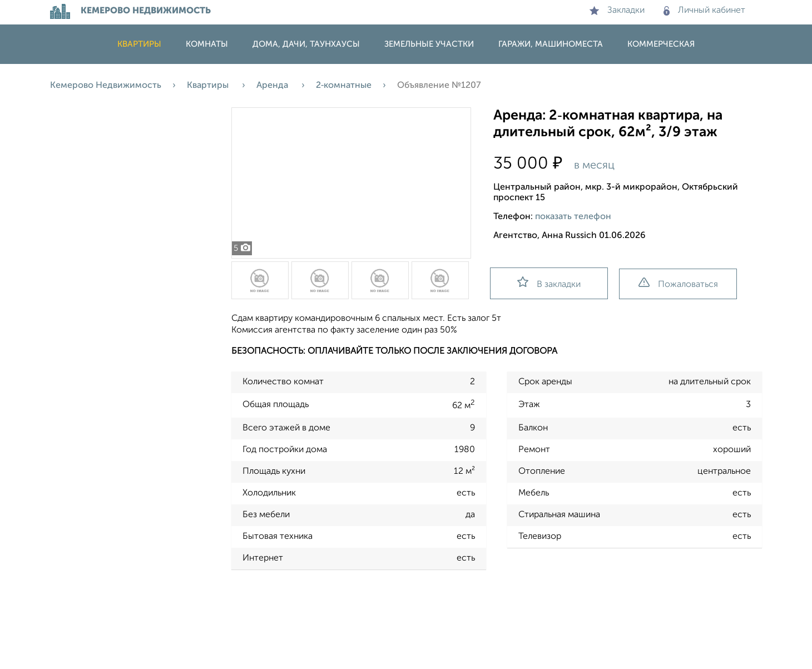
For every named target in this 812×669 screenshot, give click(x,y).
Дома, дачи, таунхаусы (306, 44)
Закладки (617, 11)
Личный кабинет (704, 11)
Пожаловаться (678, 283)
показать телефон (573, 217)
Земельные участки (429, 44)
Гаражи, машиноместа (551, 44)
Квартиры (139, 44)
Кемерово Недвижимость (106, 86)
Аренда (273, 86)
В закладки (549, 283)
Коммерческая (661, 44)
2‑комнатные (344, 86)
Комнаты (207, 44)
